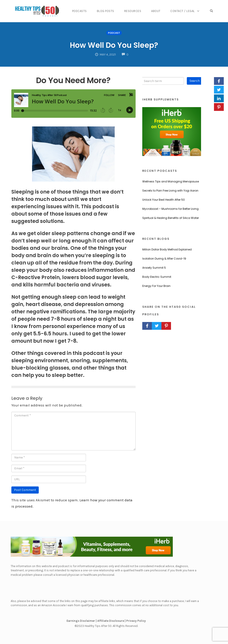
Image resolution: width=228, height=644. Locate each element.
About (160, 11)
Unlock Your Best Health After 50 (164, 200)
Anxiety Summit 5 (154, 268)
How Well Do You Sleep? (114, 44)
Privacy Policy (136, 621)
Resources (138, 11)
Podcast (114, 33)
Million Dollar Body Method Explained (167, 249)
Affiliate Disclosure (111, 621)
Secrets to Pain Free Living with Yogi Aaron (170, 191)
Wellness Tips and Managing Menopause (171, 181)
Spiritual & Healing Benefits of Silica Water (171, 218)
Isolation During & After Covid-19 (164, 259)
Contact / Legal (185, 11)
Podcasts (87, 11)
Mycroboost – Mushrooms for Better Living (170, 209)
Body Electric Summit (157, 277)
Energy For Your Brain (156, 286)
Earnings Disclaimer (81, 621)
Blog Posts (112, 11)
